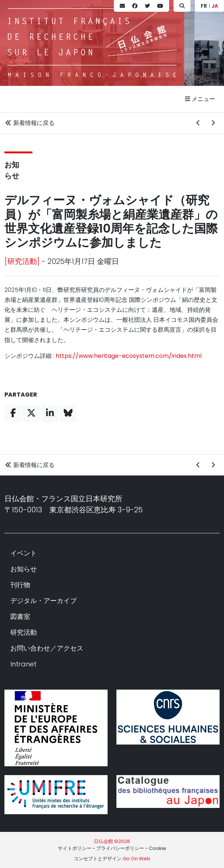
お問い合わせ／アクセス (47, 648)
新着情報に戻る (29, 123)
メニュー (200, 99)
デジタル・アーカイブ (43, 601)
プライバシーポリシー (120, 848)
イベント (24, 553)
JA (215, 6)
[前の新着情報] (198, 123)
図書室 (20, 616)
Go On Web (136, 859)
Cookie (157, 848)
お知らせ (24, 569)
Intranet (23, 664)
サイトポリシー (75, 848)
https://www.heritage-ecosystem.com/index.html (129, 356)
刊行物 (20, 585)
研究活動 (24, 632)
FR (204, 6)
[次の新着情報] (213, 123)
